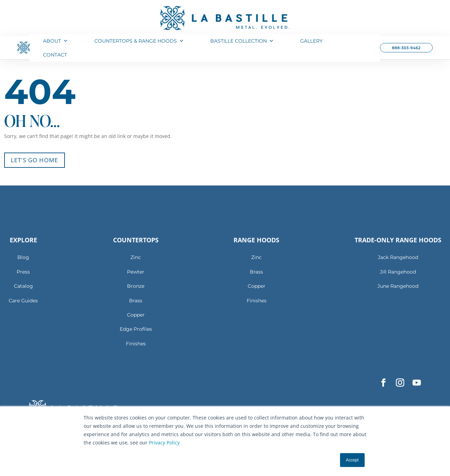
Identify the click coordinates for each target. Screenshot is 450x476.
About (56, 41)
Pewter (136, 271)
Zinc (136, 256)
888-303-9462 (406, 48)
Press (23, 271)
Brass (136, 299)
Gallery (311, 41)
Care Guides (23, 299)
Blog (23, 256)
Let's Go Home (33, 159)
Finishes (136, 343)
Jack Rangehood (398, 256)
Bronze (136, 285)
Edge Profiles (136, 328)
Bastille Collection (242, 41)
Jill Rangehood (398, 271)
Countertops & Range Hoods (139, 41)
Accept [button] (352, 460)
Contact (55, 55)
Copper (136, 314)
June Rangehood (398, 285)
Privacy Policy (164, 443)
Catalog (23, 285)
